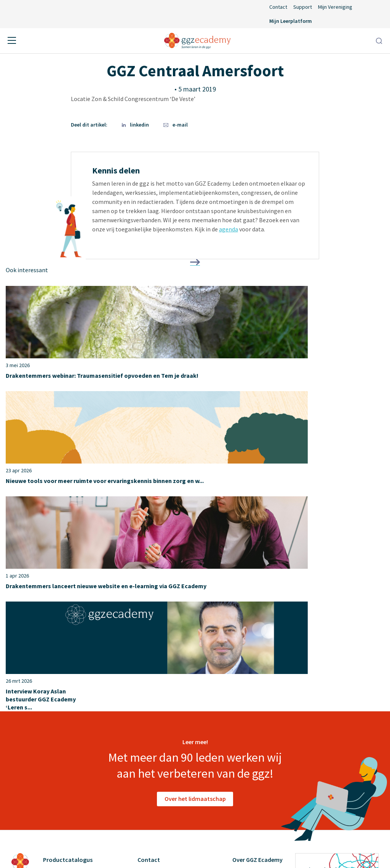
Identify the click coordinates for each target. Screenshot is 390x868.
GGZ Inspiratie (251, 754)
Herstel (53, 686)
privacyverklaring (319, 775)
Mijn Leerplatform (291, 21)
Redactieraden (251, 741)
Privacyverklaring (237, 849)
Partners (244, 700)
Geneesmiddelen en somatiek (82, 672)
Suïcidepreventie (65, 713)
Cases (240, 768)
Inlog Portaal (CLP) (163, 727)
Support (303, 7)
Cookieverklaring (292, 849)
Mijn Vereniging (335, 7)
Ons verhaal (248, 672)
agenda (229, 229)
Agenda (147, 672)
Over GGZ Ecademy (257, 657)
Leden (240, 686)
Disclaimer (118, 849)
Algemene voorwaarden (174, 849)
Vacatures (245, 713)
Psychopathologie (67, 700)
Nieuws (147, 700)
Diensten (244, 727)
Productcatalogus (68, 657)
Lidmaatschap (156, 686)
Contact (278, 7)
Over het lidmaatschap (195, 596)
